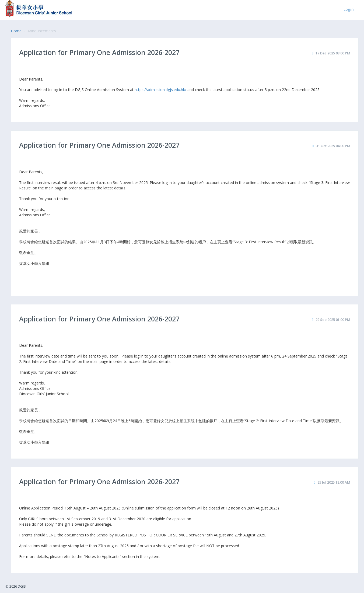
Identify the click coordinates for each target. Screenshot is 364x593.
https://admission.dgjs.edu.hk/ (160, 90)
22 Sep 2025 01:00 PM (333, 320)
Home (16, 31)
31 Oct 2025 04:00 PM (333, 146)
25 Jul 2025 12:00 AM (334, 482)
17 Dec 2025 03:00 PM (333, 53)
